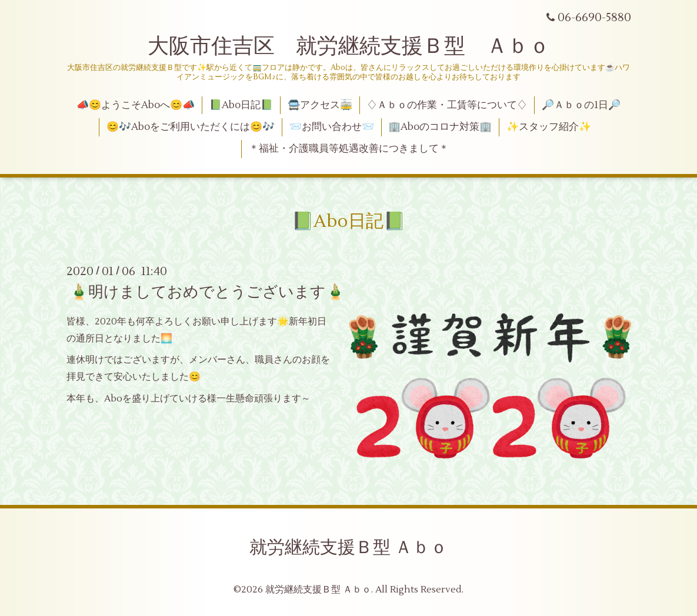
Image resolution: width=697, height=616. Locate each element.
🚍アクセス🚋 (320, 105)
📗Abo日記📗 (241, 105)
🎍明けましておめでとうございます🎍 (207, 292)
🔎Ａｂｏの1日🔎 (581, 105)
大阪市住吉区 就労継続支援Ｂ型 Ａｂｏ (349, 46)
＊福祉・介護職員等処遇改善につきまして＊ (349, 149)
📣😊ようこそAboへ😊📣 (136, 105)
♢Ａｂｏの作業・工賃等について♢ (447, 105)
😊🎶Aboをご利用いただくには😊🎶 (191, 127)
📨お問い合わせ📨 (332, 127)
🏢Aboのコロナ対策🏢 (440, 127)
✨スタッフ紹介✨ (549, 127)
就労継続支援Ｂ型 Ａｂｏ (348, 548)
